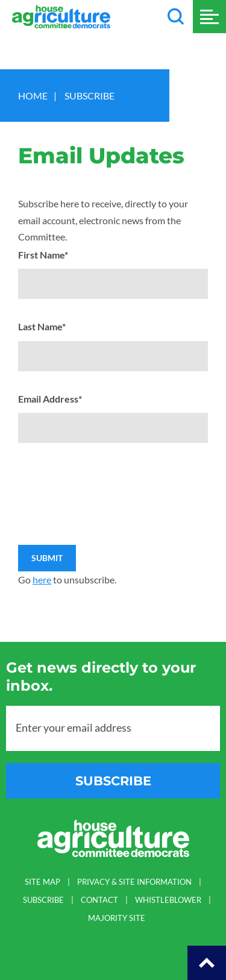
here (42, 580)
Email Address (50, 399)
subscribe (113, 781)
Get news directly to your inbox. (101, 677)
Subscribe (89, 96)
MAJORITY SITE (117, 918)
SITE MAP (42, 882)
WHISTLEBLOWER (168, 900)
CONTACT (99, 900)
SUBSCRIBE (43, 900)
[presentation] (110, 468)
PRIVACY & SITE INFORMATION (134, 882)
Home (33, 96)
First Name (43, 255)
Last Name (42, 326)
